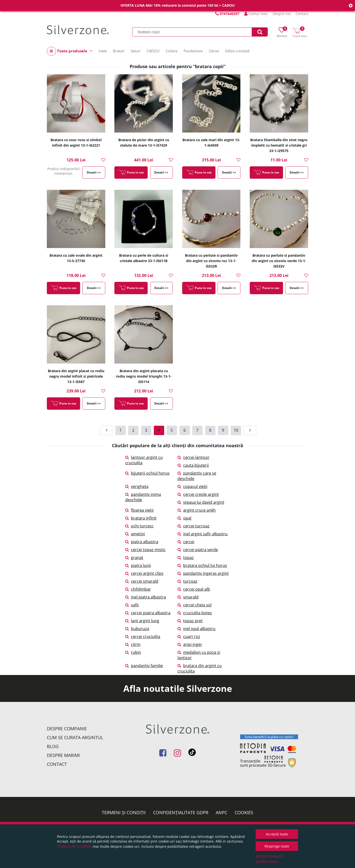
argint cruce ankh (197, 510)
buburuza (137, 629)
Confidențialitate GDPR (181, 812)
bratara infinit (141, 518)
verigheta (137, 486)
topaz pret (190, 621)
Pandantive (193, 51)
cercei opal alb (194, 589)
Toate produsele (70, 51)
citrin (133, 644)
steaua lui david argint (201, 502)
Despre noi (282, 14)
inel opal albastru (196, 629)
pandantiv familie (144, 666)
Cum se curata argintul (75, 737)
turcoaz (187, 581)
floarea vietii (139, 510)
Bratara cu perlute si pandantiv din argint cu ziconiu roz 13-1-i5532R (211, 261)
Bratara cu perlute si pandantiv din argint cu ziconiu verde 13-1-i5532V (279, 261)
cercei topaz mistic (145, 550)
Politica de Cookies (74, 846)
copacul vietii (192, 486)
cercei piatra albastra (148, 613)
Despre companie (67, 729)
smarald (188, 597)
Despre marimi (63, 755)
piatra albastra (142, 542)
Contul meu (256, 14)
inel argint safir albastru (203, 534)
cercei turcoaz (194, 526)
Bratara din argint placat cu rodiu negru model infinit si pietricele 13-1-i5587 (76, 376)
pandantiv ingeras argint (203, 573)
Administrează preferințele (269, 859)
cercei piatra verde (198, 550)
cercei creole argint (198, 494)
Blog (53, 746)
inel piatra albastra (146, 597)
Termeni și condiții (124, 812)
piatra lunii (138, 565)
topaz (186, 558)
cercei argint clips (144, 573)
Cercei (214, 51)
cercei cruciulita (143, 637)
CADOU (153, 51)
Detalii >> (94, 172)
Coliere (172, 51)
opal (184, 518)
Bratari (119, 51)
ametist (135, 534)
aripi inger (190, 644)
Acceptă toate (277, 834)
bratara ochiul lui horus (202, 565)
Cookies (244, 812)
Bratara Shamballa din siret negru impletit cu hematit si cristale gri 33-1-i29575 (279, 145)
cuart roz (189, 637)
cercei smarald (142, 581)
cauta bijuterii (193, 465)
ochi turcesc (139, 526)
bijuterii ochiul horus (147, 473)
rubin (133, 652)
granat (134, 558)
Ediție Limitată (237, 51)
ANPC (222, 812)
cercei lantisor (194, 457)
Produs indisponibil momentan (63, 171)
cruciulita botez (195, 613)
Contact (302, 14)
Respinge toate (277, 846)
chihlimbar (138, 589)
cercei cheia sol (195, 605)
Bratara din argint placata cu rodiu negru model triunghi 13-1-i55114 (144, 376)
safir (132, 605)
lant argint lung (142, 621)
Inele (103, 51)
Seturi (136, 51)
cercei (186, 542)
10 (236, 430)
